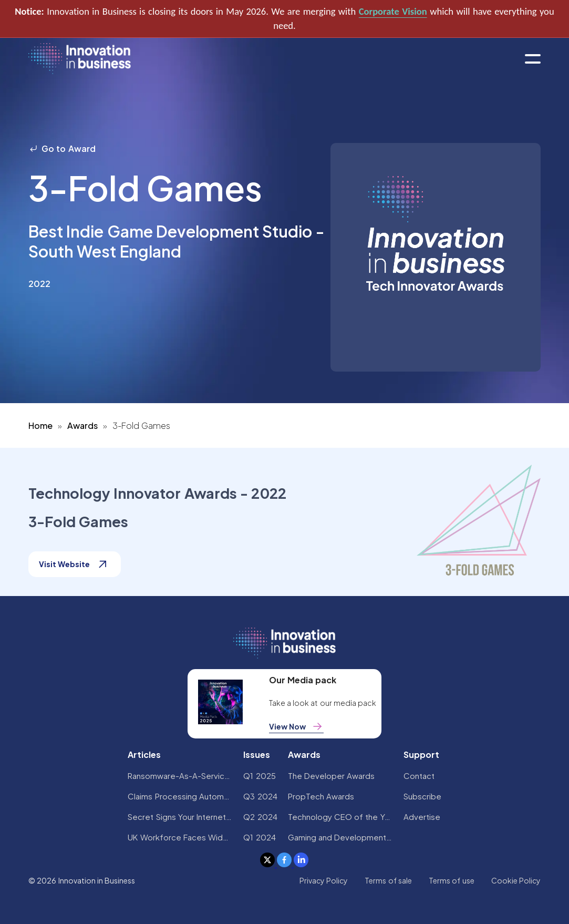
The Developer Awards (332, 776)
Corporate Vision (393, 11)
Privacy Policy (324, 880)
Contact (419, 776)
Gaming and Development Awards (340, 837)
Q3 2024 (260, 796)
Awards (82, 425)
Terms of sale (388, 880)
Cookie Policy (516, 880)
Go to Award (62, 148)
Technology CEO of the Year (340, 817)
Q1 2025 (259, 776)
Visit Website (75, 564)
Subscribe (422, 796)
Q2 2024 (260, 817)
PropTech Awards (321, 796)
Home (40, 425)
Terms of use (452, 880)
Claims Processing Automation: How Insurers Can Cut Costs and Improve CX (180, 796)
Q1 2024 (259, 837)
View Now (296, 726)
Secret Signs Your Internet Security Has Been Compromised (180, 817)
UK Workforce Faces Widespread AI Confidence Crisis (180, 837)
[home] (80, 59)
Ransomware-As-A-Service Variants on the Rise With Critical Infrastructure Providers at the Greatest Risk (180, 776)
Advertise (422, 817)
